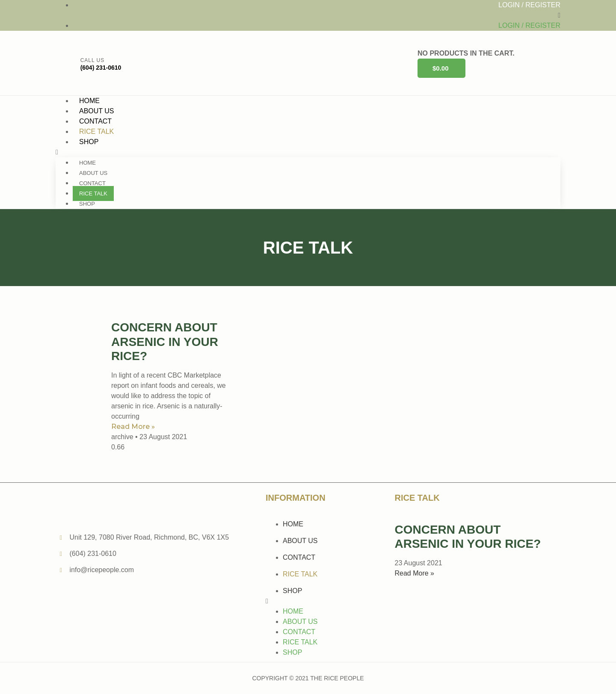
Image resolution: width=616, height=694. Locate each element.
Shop (89, 142)
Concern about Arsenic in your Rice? (165, 342)
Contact (92, 183)
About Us (93, 173)
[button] (308, 15)
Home (87, 163)
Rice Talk (93, 193)
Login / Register (529, 5)
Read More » (133, 427)
